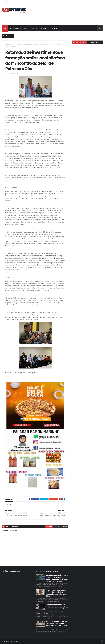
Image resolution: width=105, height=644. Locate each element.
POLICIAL (44, 28)
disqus (56, 527)
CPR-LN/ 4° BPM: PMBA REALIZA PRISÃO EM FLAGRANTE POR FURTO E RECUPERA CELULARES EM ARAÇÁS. (57, 625)
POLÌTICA (13, 45)
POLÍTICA (54, 28)
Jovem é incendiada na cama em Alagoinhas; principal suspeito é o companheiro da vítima (56, 593)
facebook (64, 527)
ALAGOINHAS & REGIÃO (18, 28)
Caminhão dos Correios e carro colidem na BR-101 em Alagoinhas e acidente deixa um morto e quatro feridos (57, 578)
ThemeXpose (14, 641)
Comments (95, 42)
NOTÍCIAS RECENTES (79, 42)
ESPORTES (34, 28)
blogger (49, 527)
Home (6, 2)
